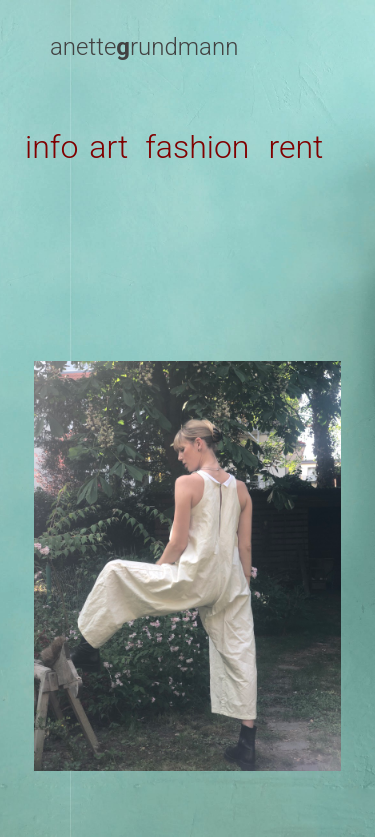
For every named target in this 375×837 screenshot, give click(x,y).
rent (295, 147)
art (108, 147)
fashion (197, 147)
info (51, 147)
